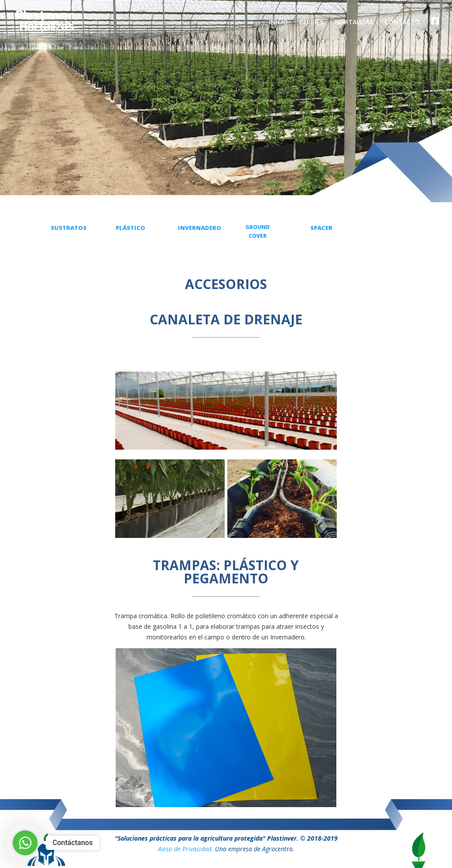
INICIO (278, 23)
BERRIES (311, 23)
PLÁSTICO (130, 228)
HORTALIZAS (354, 23)
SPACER (321, 228)
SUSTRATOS (69, 228)
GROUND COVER (258, 231)
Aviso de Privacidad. (186, 849)
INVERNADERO (200, 228)
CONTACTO (402, 23)
